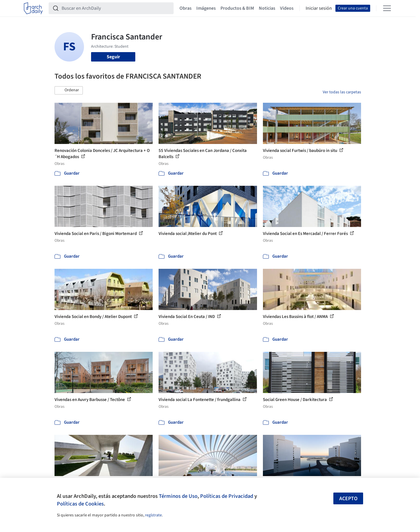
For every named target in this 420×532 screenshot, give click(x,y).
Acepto (348, 499)
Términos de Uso (178, 496)
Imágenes (206, 8)
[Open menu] (387, 8)
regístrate (153, 515)
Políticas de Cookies (80, 504)
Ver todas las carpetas (342, 92)
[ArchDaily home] (33, 8)
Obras (186, 8)
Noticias (267, 8)
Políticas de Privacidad (227, 496)
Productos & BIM (237, 8)
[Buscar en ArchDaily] (116, 8)
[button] (69, 90)
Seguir (113, 57)
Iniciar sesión (319, 8)
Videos (287, 8)
